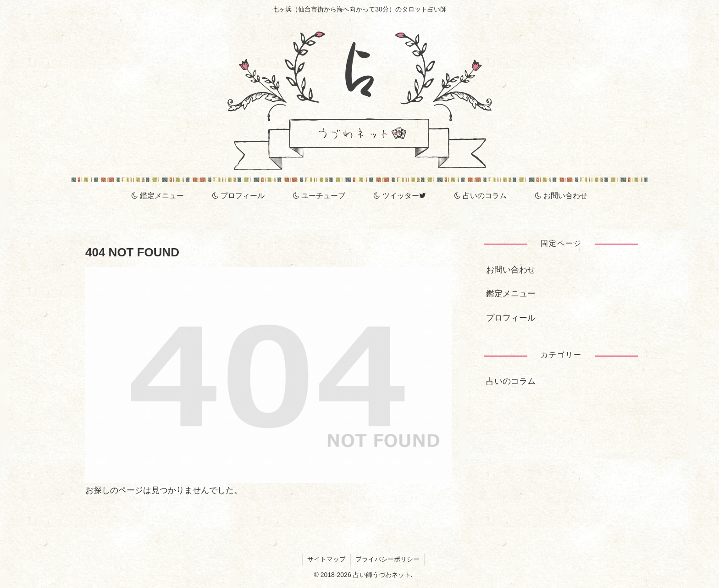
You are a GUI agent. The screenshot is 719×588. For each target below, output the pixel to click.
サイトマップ (326, 559)
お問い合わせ (511, 270)
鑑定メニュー (511, 294)
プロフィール (511, 318)
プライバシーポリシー (387, 559)
